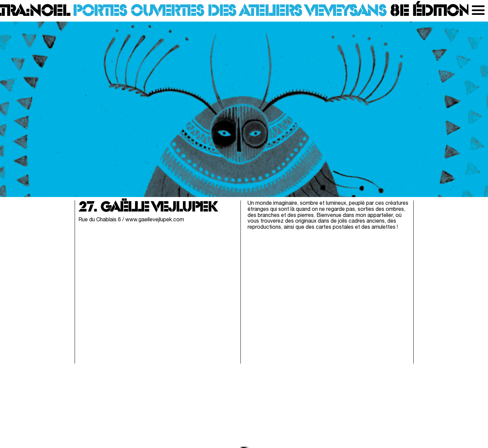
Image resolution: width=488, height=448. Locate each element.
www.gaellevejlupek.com (155, 220)
